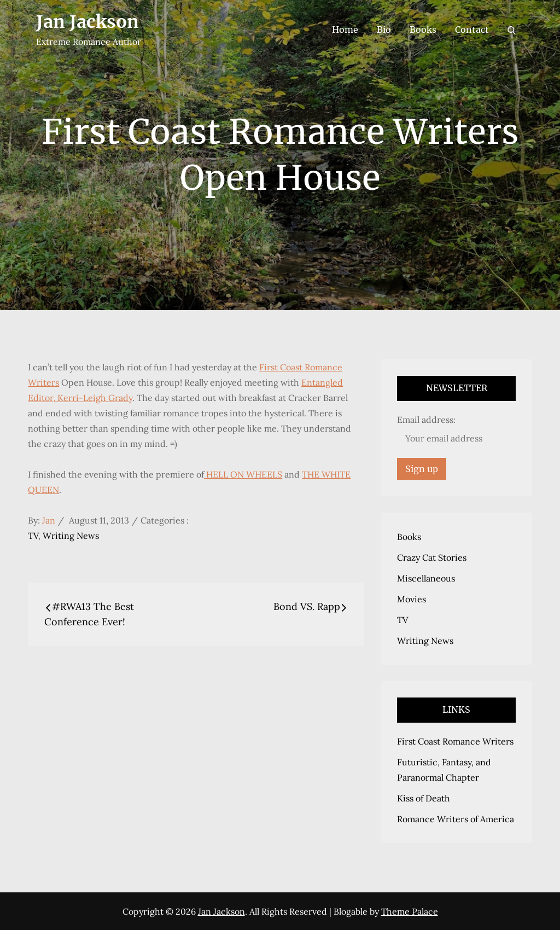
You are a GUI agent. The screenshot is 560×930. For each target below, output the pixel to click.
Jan (49, 520)
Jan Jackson (87, 22)
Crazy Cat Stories (432, 557)
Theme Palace (410, 911)
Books (423, 30)
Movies (412, 599)
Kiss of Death (424, 798)
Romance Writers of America (456, 819)
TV (33, 536)
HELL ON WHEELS (243, 474)
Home (345, 30)
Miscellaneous (426, 578)
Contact (472, 30)
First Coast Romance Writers (455, 741)
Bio (384, 30)
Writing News (71, 536)
